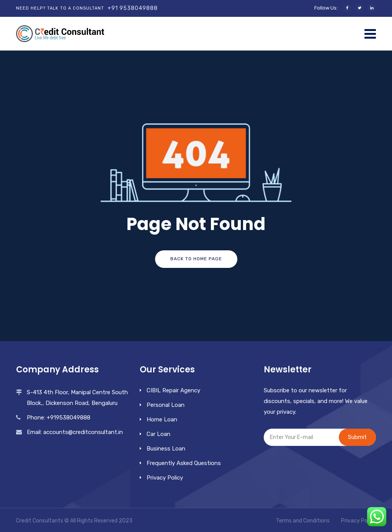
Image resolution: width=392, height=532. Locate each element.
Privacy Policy (165, 478)
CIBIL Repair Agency (173, 390)
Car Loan (158, 434)
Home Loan (162, 419)
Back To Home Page (196, 259)
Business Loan (166, 449)
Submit (357, 437)
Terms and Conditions (303, 521)
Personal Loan (166, 405)
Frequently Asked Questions (184, 463)
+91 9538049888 (133, 8)
